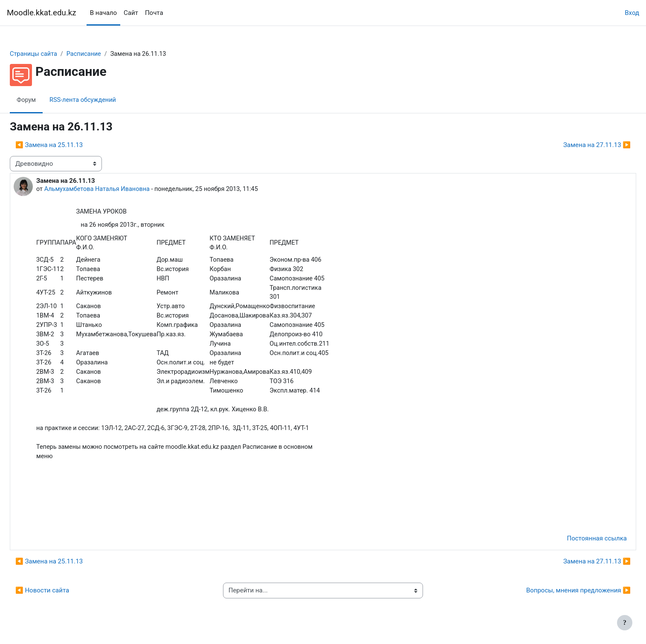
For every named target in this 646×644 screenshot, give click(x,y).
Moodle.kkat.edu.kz (42, 13)
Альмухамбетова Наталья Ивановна (120, 190)
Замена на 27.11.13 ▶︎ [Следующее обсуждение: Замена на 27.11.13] (576, 145)
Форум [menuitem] (47, 100)
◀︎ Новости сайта (63, 597)
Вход (632, 13)
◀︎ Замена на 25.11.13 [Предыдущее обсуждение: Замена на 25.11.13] (70, 145)
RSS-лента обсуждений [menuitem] (105, 100)
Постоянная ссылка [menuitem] (576, 545)
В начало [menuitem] (103, 13)
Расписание (107, 54)
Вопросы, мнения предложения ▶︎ (558, 597)
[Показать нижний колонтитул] (625, 623)
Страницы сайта (55, 54)
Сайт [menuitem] (131, 13)
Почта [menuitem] (154, 13)
